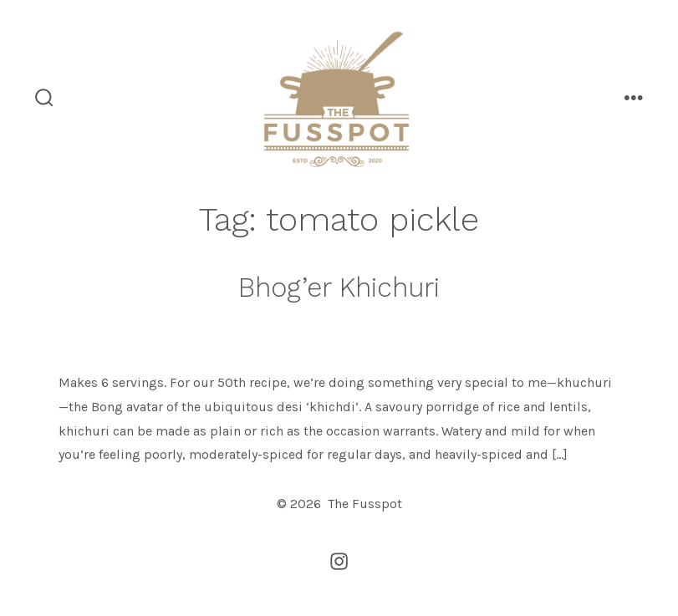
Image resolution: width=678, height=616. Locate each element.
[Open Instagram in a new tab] (339, 561)
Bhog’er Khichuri (339, 288)
